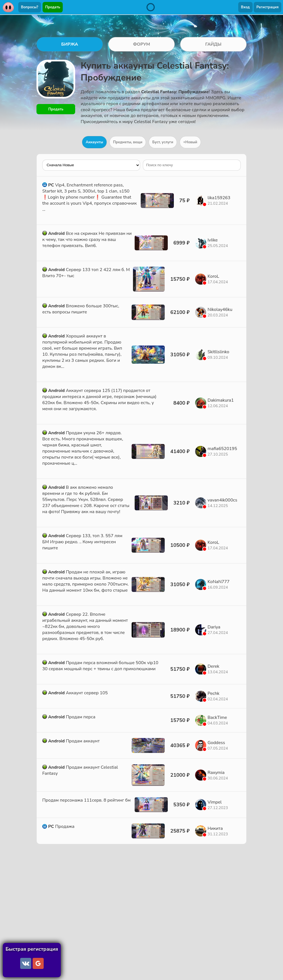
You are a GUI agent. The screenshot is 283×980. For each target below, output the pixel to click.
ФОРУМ (141, 44)
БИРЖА (70, 44)
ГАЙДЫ (213, 44)
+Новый (190, 142)
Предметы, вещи (128, 142)
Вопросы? (30, 7)
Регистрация (268, 7)
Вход (245, 7)
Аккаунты (94, 142)
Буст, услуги (163, 142)
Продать (53, 7)
